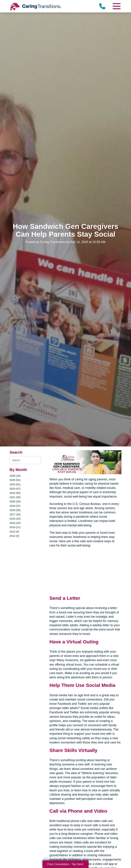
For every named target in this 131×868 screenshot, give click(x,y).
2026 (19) (15, 476)
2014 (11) (15, 527)
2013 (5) (14, 532)
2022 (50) (15, 493)
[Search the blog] (25, 460)
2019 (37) (15, 506)
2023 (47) (15, 489)
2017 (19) (15, 514)
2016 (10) (15, 519)
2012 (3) (14, 536)
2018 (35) (15, 510)
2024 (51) (15, 484)
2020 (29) (15, 501)
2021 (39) (15, 497)
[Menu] (116, 6)
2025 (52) (15, 480)
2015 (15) (15, 523)
